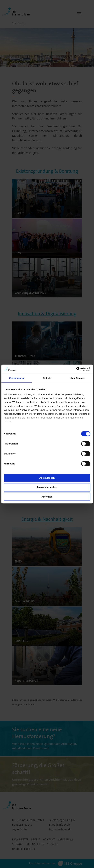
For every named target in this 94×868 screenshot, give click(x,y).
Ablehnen (47, 497)
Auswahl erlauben (47, 487)
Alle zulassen (47, 478)
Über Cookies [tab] (77, 378)
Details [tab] (47, 378)
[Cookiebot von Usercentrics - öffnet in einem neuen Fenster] (76, 369)
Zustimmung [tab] (17, 378)
